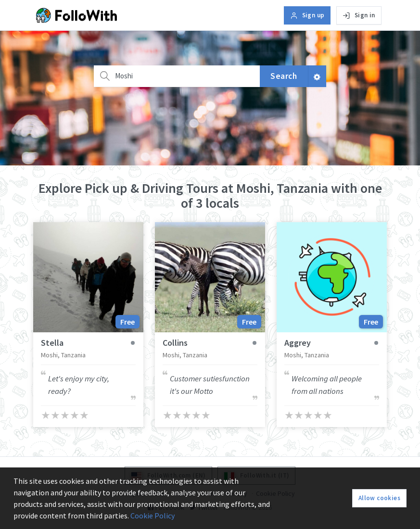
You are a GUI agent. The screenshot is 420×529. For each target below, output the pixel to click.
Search (284, 76)
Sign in (359, 15)
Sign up (307, 15)
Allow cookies (379, 498)
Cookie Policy (153, 516)
